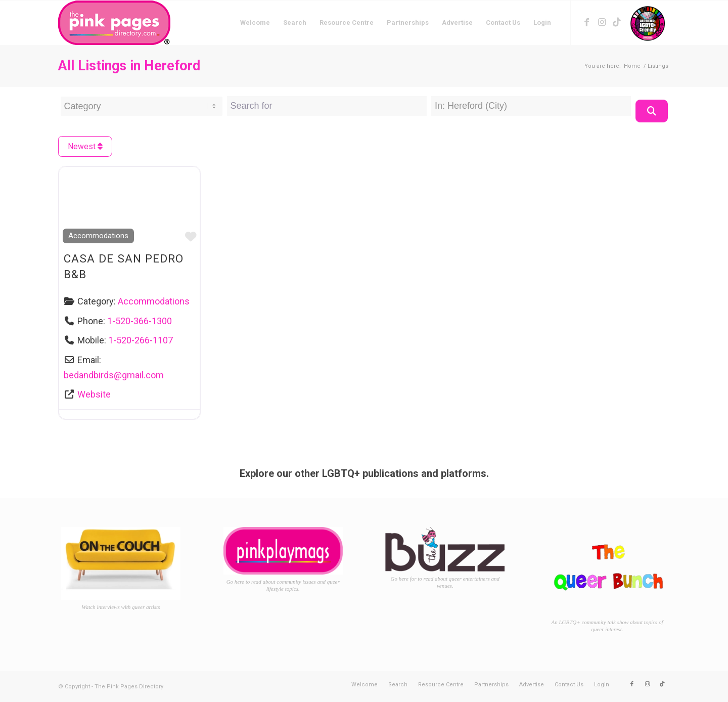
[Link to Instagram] (602, 22)
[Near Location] (531, 106)
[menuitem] (255, 23)
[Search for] (327, 106)
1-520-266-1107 (141, 340)
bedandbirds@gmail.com (114, 375)
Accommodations (98, 236)
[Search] (651, 111)
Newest (85, 146)
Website (94, 394)
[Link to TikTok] (617, 22)
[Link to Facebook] (586, 22)
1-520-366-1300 (140, 321)
